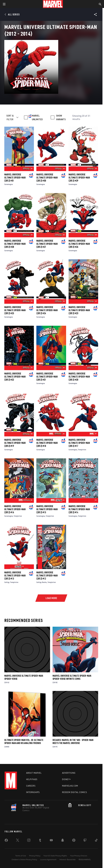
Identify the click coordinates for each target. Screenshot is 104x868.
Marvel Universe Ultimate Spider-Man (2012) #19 (15, 443)
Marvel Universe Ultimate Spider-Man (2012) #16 (15, 509)
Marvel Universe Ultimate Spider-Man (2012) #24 (47, 310)
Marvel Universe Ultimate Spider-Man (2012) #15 (47, 509)
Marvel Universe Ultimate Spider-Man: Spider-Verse (24, 677)
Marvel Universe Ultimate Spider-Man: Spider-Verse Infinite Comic (72, 677)
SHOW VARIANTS (61, 117)
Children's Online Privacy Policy (24, 859)
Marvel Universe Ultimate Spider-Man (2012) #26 (79, 244)
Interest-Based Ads (68, 859)
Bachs (44, 582)
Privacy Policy (35, 856)
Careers (31, 786)
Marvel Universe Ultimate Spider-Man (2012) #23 (79, 310)
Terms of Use (21, 856)
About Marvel (34, 773)
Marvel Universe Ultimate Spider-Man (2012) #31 (15, 178)
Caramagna (9, 184)
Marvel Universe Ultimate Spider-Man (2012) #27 (47, 244)
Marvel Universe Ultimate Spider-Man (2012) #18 (47, 443)
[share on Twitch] (85, 841)
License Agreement (48, 859)
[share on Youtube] (51, 841)
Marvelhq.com (70, 786)
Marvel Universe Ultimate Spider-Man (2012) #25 (15, 310)
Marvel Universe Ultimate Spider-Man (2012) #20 (79, 377)
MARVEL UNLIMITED (37, 117)
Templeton (82, 450)
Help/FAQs (32, 779)
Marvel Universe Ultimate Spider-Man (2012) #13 (15, 575)
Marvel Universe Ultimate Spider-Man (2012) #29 (79, 178)
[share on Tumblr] (40, 841)
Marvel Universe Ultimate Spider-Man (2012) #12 (47, 575)
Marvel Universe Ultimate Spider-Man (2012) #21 (47, 377)
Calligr (7, 582)
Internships (33, 792)
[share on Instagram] (29, 841)
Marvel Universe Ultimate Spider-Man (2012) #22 (15, 377)
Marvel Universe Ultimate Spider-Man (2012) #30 (47, 178)
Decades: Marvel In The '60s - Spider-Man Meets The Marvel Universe (73, 741)
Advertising (69, 773)
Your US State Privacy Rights (55, 856)
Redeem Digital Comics (75, 792)
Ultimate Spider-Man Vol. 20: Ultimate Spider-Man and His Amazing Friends (24, 741)
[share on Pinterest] (74, 841)
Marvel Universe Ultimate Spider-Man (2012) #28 (15, 244)
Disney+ (66, 779)
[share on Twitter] (18, 841)
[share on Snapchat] (63, 841)
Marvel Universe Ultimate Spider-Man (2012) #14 (79, 509)
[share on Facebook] (6, 841)
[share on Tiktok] (96, 841)
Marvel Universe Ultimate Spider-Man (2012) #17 (79, 443)
